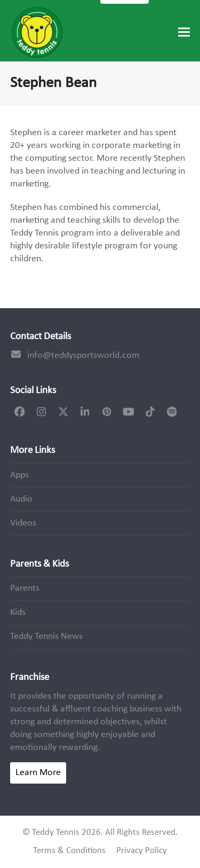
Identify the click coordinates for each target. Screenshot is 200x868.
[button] (184, 32)
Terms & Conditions (69, 851)
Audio (21, 499)
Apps (19, 475)
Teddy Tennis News (46, 636)
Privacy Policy (142, 851)
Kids (18, 612)
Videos (23, 523)
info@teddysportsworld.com (83, 355)
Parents (25, 588)
